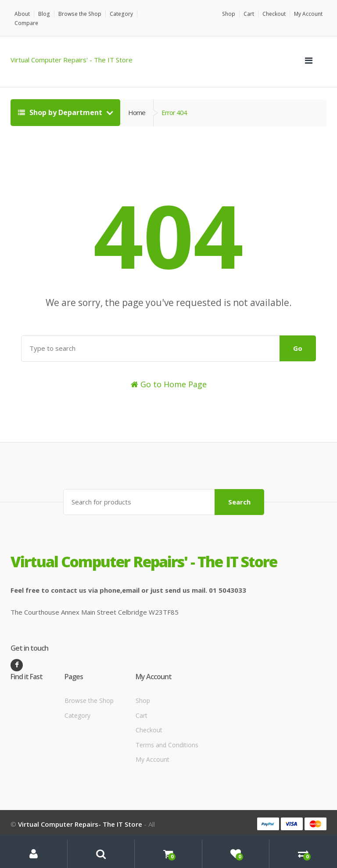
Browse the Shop (79, 14)
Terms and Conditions (167, 735)
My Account (308, 14)
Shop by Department (61, 103)
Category (120, 14)
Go (298, 339)
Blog (44, 14)
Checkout (274, 14)
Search (239, 492)
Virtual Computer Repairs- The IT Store (80, 814)
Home (137, 103)
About (22, 14)
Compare (151, 14)
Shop (229, 14)
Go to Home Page (169, 375)
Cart (249, 14)
